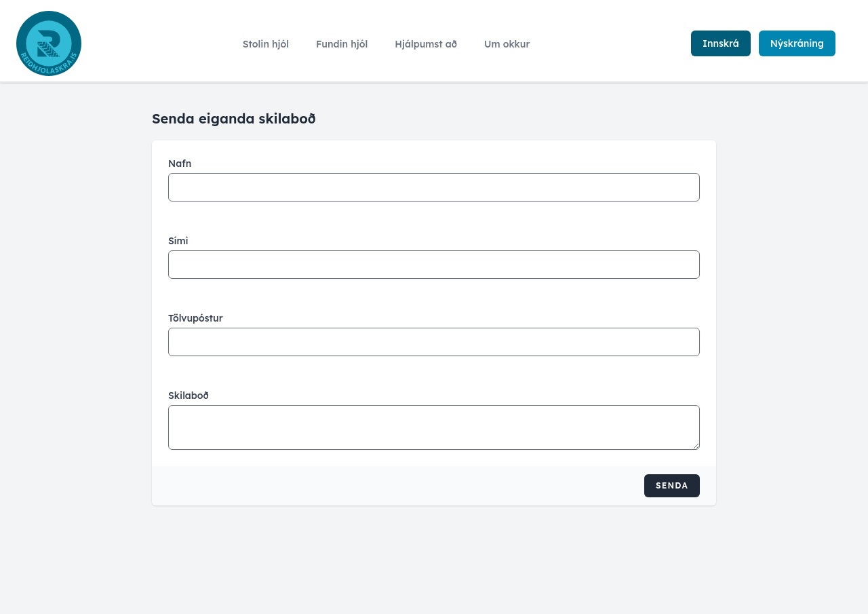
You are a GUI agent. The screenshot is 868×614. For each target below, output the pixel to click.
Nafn (180, 164)
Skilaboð (189, 396)
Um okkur (507, 44)
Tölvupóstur (196, 318)
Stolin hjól (266, 44)
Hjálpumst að (426, 44)
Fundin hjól (342, 44)
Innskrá (721, 43)
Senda (672, 485)
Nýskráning (797, 43)
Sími (178, 241)
